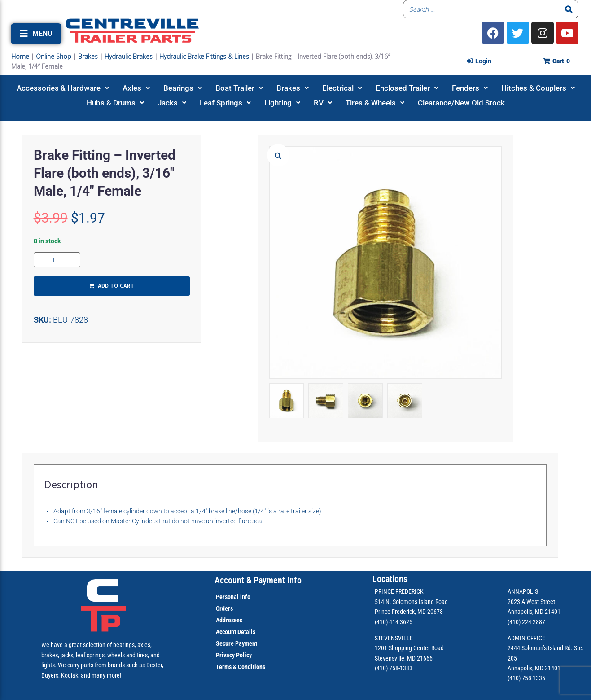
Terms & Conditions (241, 667)
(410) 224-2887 (526, 622)
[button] (36, 34)
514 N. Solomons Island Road (411, 602)
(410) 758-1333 (394, 668)
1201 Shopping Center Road (409, 648)
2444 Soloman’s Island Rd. (540, 648)
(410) (514, 678)
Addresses (229, 620)
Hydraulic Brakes (129, 56)
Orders (224, 608)
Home (20, 56)
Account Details (236, 632)
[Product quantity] (57, 260)
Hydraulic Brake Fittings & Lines (204, 56)
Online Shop (54, 56)
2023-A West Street (531, 602)
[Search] (569, 9)
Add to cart (116, 286)
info (245, 597)
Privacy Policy (234, 655)
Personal (227, 597)
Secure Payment (236, 643)
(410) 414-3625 (394, 622)
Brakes (88, 56)
